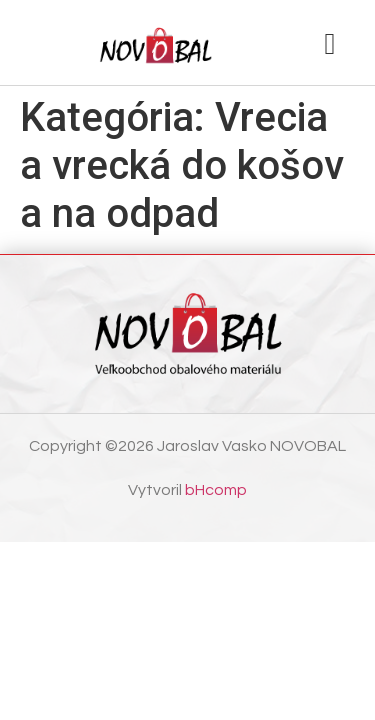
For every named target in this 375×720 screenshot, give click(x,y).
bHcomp (216, 490)
